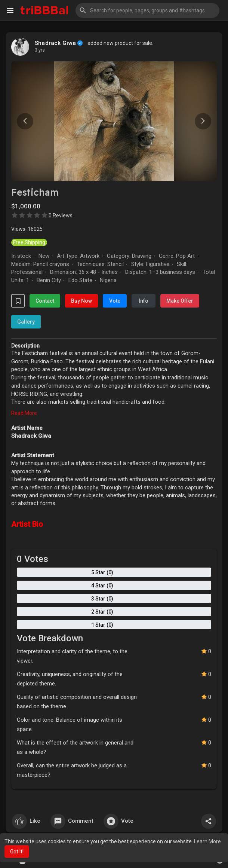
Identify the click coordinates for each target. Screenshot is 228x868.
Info (144, 301)
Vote (115, 301)
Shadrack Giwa (56, 43)
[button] (147, 10)
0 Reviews (61, 216)
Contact (45, 301)
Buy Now (81, 301)
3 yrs (40, 50)
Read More (24, 413)
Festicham (35, 192)
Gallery (26, 322)
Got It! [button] (17, 852)
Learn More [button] (207, 841)
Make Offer (180, 301)
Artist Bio (27, 524)
